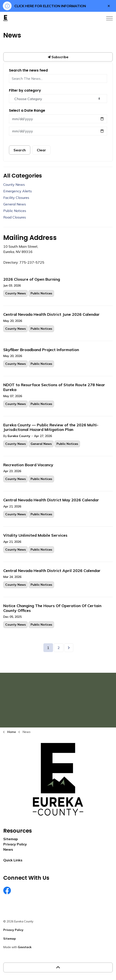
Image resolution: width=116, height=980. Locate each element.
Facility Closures (16, 198)
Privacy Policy (15, 844)
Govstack (25, 947)
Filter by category (25, 90)
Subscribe (58, 57)
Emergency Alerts (18, 191)
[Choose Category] (58, 99)
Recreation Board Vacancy (28, 465)
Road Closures (15, 217)
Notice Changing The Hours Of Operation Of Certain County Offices (52, 608)
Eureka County (19, 436)
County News (15, 293)
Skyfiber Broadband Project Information (41, 350)
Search (20, 150)
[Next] (69, 648)
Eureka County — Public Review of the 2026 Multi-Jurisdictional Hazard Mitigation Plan (51, 427)
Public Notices (41, 293)
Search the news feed (28, 70)
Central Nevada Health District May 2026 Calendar (51, 500)
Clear (41, 150)
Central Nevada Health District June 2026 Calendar (51, 314)
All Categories (23, 176)
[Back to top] (58, 967)
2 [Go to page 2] (59, 648)
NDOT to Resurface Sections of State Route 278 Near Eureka (54, 387)
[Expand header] (109, 18)
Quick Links (13, 860)
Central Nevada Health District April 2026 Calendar (52, 571)
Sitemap (11, 839)
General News (41, 444)
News (8, 849)
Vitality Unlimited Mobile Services (35, 535)
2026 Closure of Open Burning (32, 279)
